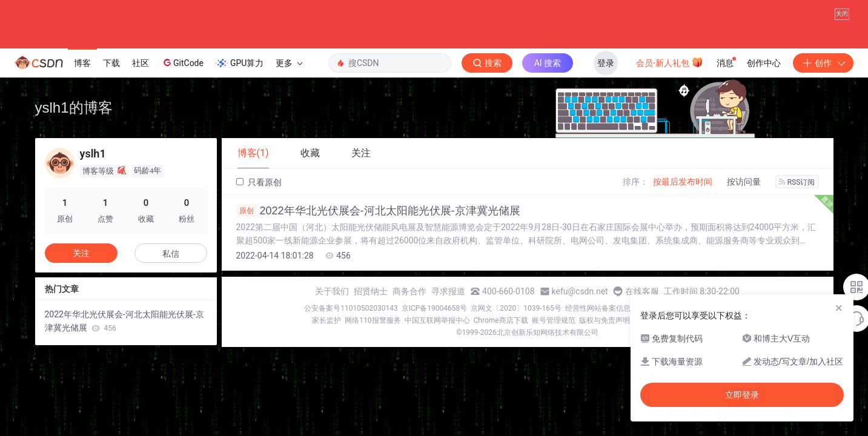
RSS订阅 (797, 182)
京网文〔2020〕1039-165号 (516, 308)
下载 (111, 63)
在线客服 (642, 291)
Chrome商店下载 (501, 320)
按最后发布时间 (683, 182)
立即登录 (742, 395)
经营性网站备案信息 (598, 308)
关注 (81, 253)
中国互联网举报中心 (437, 320)
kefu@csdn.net (580, 291)
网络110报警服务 (373, 320)
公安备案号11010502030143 (351, 308)
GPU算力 (240, 63)
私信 (171, 254)
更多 (289, 63)
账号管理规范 (554, 320)
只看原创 (259, 182)
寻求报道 (448, 291)
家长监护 (326, 320)
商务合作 (409, 291)
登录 (606, 63)
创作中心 (764, 63)
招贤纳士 (371, 291)
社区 (141, 63)
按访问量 (744, 182)
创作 (823, 63)
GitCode (182, 62)
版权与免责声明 (605, 320)
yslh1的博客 (74, 107)
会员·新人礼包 (670, 62)
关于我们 (332, 291)
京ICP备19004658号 (435, 308)
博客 (82, 63)
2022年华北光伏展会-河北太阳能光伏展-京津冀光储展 (378, 211)
